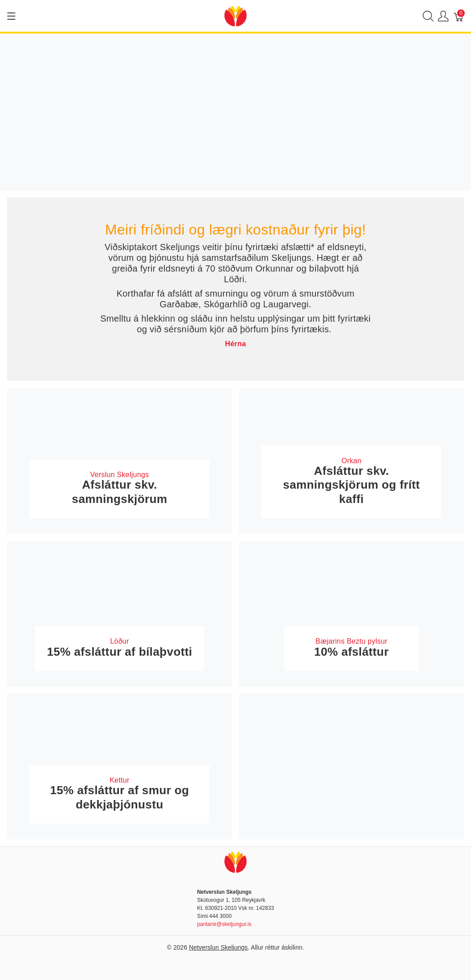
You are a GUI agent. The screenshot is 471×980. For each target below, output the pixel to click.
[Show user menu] (443, 16)
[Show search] (428, 16)
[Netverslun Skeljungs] (236, 15)
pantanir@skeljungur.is (224, 924)
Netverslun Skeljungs (219, 947)
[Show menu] (11, 16)
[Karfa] (459, 16)
